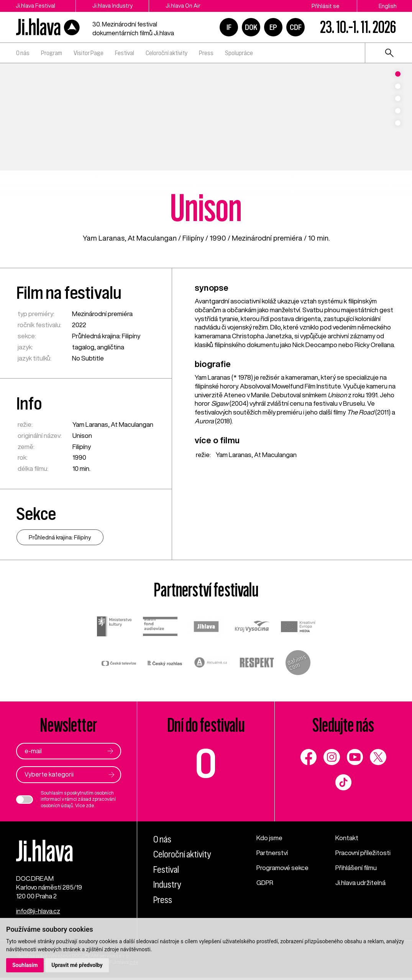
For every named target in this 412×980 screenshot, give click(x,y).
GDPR (265, 882)
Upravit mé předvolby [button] (77, 965)
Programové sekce (283, 868)
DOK (251, 27)
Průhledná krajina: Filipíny (106, 336)
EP (273, 27)
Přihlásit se (326, 6)
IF (229, 27)
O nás (23, 53)
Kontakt (347, 838)
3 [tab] (398, 98)
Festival (125, 53)
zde (90, 806)
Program (52, 53)
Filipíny (193, 238)
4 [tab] (398, 111)
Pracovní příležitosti (363, 853)
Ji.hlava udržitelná (360, 882)
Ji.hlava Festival (35, 6)
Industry (167, 885)
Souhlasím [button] (25, 965)
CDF (296, 27)
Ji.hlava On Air (187, 6)
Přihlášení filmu (356, 868)
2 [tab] (398, 86)
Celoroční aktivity (167, 53)
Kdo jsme (269, 838)
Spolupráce (239, 53)
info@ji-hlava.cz (38, 913)
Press (206, 53)
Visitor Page (89, 53)
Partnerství (272, 853)
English (388, 6)
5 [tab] (398, 123)
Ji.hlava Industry (114, 6)
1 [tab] (398, 74)
